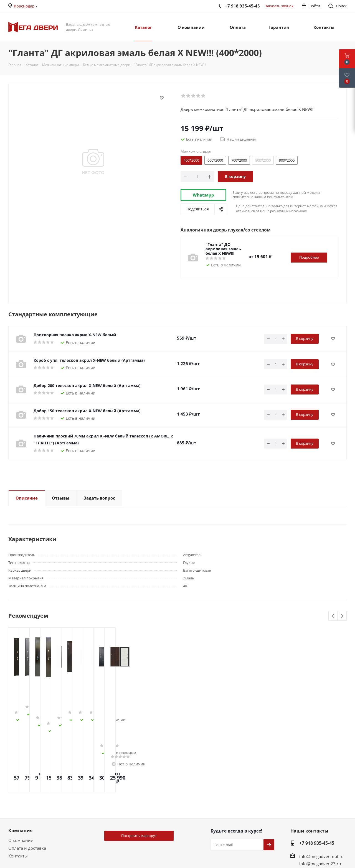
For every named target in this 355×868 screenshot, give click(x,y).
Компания (20, 772)
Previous (333, 616)
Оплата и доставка (27, 790)
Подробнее (309, 257)
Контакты (18, 798)
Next (342, 616)
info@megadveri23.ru (320, 805)
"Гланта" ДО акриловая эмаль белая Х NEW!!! (223, 249)
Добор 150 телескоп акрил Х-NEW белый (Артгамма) (87, 411)
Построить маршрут (139, 777)
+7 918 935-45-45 (317, 785)
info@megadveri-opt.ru (321, 798)
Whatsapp (203, 195)
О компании (21, 782)
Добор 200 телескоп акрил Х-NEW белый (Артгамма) (87, 385)
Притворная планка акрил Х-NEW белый (75, 335)
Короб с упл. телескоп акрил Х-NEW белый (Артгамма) (89, 360)
